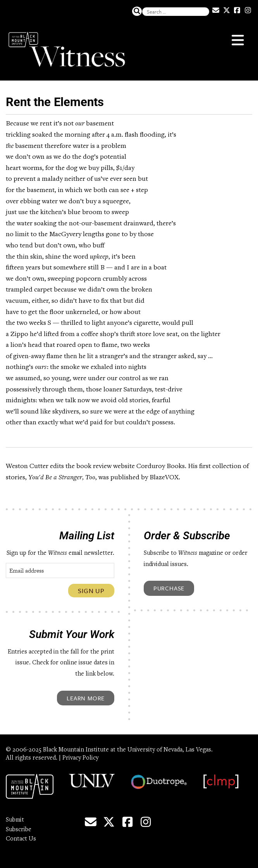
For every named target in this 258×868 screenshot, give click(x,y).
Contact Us (21, 839)
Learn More (86, 698)
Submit (15, 820)
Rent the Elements (55, 102)
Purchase (169, 588)
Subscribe (19, 830)
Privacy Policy (80, 758)
